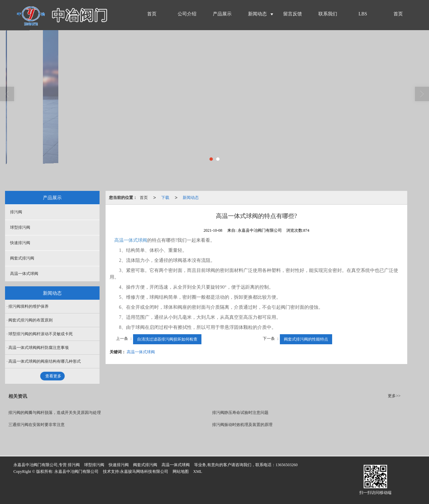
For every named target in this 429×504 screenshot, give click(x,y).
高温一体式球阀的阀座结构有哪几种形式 (45, 361)
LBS (363, 14)
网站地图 (181, 472)
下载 (165, 198)
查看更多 (53, 376)
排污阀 (16, 212)
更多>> (394, 396)
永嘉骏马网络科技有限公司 (144, 472)
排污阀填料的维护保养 (28, 306)
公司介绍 (187, 14)
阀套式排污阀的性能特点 (306, 339)
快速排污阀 (20, 243)
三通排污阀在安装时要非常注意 (37, 425)
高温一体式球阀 (131, 240)
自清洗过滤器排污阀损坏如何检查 (167, 339)
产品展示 (222, 14)
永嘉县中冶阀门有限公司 (76, 472)
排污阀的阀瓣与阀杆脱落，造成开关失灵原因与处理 (55, 413)
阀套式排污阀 (22, 258)
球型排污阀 (20, 227)
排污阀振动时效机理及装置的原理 (242, 425)
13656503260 (287, 465)
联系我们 (328, 14)
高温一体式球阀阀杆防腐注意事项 (39, 348)
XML (198, 472)
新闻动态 (257, 14)
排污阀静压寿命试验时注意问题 (240, 413)
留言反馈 (293, 14)
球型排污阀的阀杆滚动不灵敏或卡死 (41, 334)
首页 (152, 14)
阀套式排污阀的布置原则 (30, 320)
